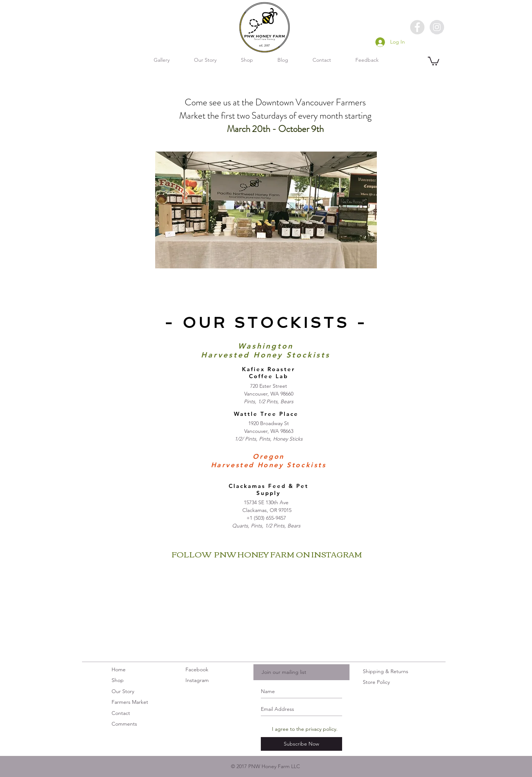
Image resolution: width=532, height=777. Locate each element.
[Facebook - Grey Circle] (417, 27)
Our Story (123, 691)
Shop (118, 680)
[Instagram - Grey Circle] (437, 27)
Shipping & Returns (386, 671)
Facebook (197, 669)
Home (119, 669)
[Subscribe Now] (301, 744)
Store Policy (376, 682)
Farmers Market (130, 702)
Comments (124, 724)
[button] (434, 61)
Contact (122, 713)
